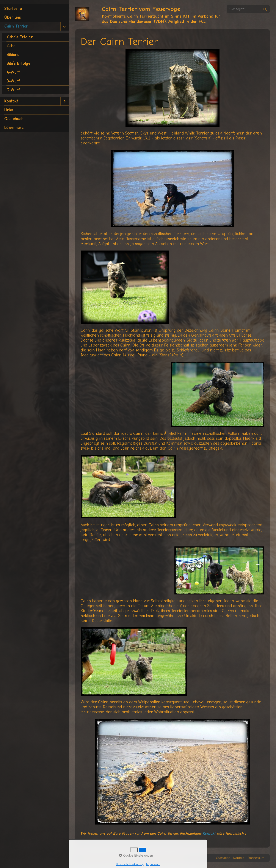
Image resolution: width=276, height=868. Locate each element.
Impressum (256, 858)
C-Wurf (13, 90)
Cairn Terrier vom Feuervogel (142, 9)
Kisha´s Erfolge (20, 37)
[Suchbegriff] (248, 9)
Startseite (13, 9)
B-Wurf (13, 81)
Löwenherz (14, 128)
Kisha (11, 46)
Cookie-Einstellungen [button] (136, 856)
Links (9, 110)
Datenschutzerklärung (130, 864)
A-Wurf (13, 72)
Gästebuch (14, 119)
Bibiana (13, 55)
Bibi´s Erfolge (18, 63)
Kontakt (11, 101)
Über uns (13, 17)
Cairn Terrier (16, 26)
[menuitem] (34, 9)
